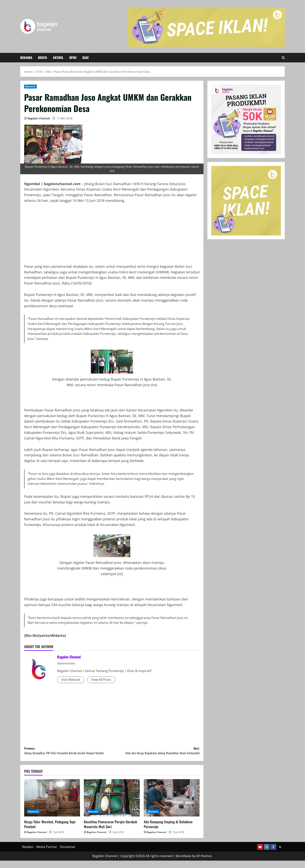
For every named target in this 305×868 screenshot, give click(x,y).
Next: (156, 752)
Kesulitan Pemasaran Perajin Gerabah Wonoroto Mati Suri (110, 832)
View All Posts (101, 680)
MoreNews (184, 864)
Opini (73, 58)
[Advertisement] (112, 236)
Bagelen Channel (39, 118)
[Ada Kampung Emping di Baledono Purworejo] (172, 805)
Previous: (68, 754)
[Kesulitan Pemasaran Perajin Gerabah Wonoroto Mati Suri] (112, 805)
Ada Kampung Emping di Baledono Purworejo (168, 832)
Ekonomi (30, 86)
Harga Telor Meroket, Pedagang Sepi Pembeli (50, 832)
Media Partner (47, 854)
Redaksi (28, 854)
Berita (43, 58)
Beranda (26, 58)
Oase (85, 58)
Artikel (58, 58)
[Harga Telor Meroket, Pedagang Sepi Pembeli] (52, 805)
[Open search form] (283, 58)
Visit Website (71, 680)
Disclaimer (68, 854)
